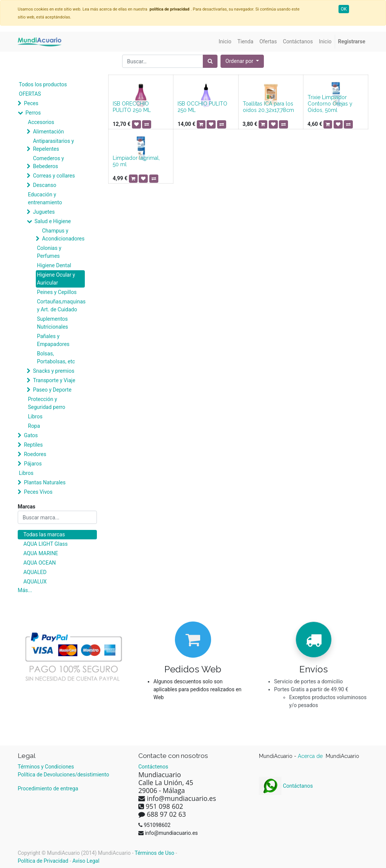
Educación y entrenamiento (45, 198)
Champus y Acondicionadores (63, 235)
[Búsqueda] (210, 61)
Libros (35, 416)
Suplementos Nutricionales (53, 323)
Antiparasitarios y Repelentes (53, 145)
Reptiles (33, 445)
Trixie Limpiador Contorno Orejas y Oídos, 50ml (330, 104)
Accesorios (41, 122)
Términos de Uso (154, 853)
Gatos (31, 435)
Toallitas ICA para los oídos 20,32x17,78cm (268, 107)
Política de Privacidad (43, 861)
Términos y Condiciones (46, 767)
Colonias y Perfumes (49, 252)
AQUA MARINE (41, 553)
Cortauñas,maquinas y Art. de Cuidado (61, 305)
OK (344, 9)
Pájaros (33, 464)
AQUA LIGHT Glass (45, 544)
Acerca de (311, 756)
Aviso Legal (86, 861)
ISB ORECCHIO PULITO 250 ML (132, 107)
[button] (242, 61)
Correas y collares (54, 176)
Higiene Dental (54, 265)
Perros (33, 113)
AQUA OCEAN (40, 563)
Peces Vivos (38, 492)
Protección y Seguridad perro (47, 403)
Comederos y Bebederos (48, 162)
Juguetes (44, 212)
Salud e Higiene (53, 221)
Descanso (44, 185)
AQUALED (35, 572)
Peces (31, 103)
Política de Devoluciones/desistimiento (63, 775)
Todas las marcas (44, 534)
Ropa (34, 426)
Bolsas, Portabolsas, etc (56, 357)
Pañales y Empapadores (53, 340)
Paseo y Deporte (52, 390)
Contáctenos (153, 767)
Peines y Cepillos (57, 292)
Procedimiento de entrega (48, 788)
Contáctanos (286, 786)
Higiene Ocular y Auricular (56, 279)
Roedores (35, 454)
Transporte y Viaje (54, 380)
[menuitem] (225, 42)
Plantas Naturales (45, 482)
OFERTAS (30, 94)
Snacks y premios (54, 371)
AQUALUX (35, 582)
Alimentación (48, 132)
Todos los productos (43, 84)
